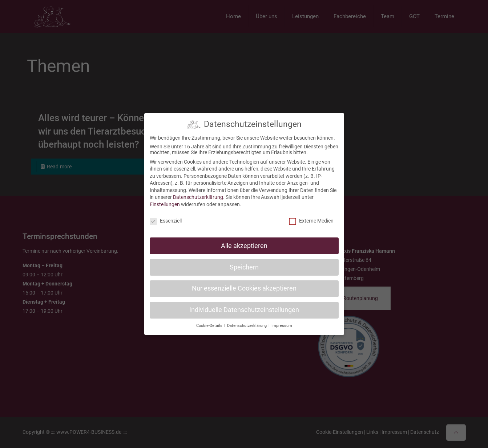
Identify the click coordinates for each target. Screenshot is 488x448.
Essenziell (166, 217)
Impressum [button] (282, 322)
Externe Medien (311, 217)
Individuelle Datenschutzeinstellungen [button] (244, 306)
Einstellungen (165, 201)
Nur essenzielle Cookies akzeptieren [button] (244, 285)
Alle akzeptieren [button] (244, 242)
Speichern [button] (244, 263)
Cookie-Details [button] (210, 322)
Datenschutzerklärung (198, 193)
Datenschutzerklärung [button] (247, 322)
